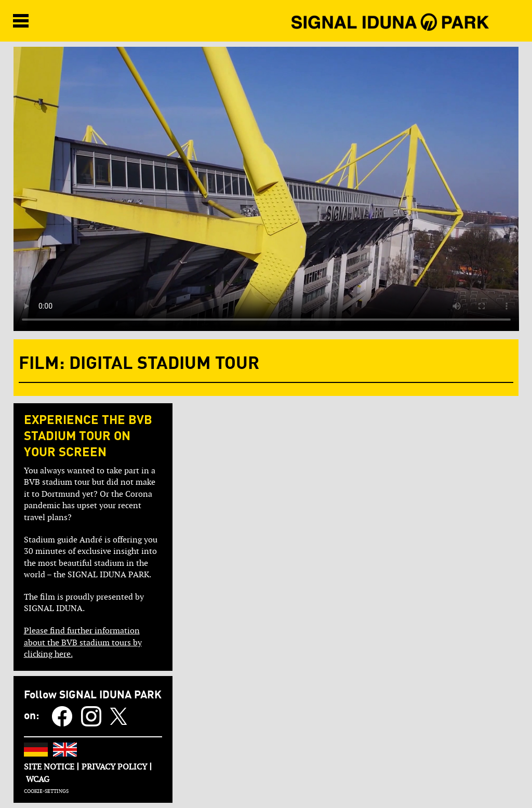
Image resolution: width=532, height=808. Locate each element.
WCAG (38, 779)
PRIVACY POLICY (114, 767)
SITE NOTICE (49, 767)
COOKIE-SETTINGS (46, 791)
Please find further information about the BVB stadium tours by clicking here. (83, 642)
